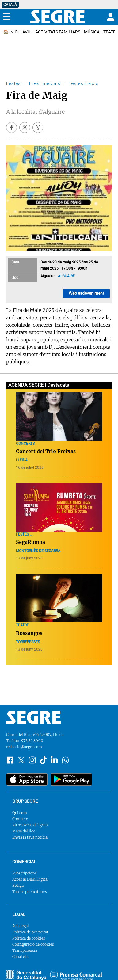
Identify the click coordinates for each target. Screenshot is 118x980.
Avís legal (21, 926)
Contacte (20, 819)
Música (92, 32)
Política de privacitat (30, 932)
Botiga (18, 885)
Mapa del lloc (24, 831)
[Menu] (7, 17)
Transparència (25, 950)
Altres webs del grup (30, 825)
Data (15, 262)
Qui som (20, 813)
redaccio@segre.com (24, 747)
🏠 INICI (11, 32)
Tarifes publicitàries (30, 892)
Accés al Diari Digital (30, 879)
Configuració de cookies (33, 944)
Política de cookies (29, 938)
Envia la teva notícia (30, 837)
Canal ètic (21, 957)
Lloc (15, 278)
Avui (27, 32)
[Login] (110, 17)
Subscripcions (25, 873)
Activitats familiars (58, 32)
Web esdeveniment (86, 293)
